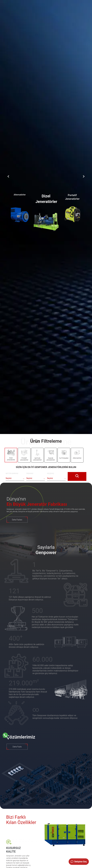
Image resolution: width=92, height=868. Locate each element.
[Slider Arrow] (8, 176)
